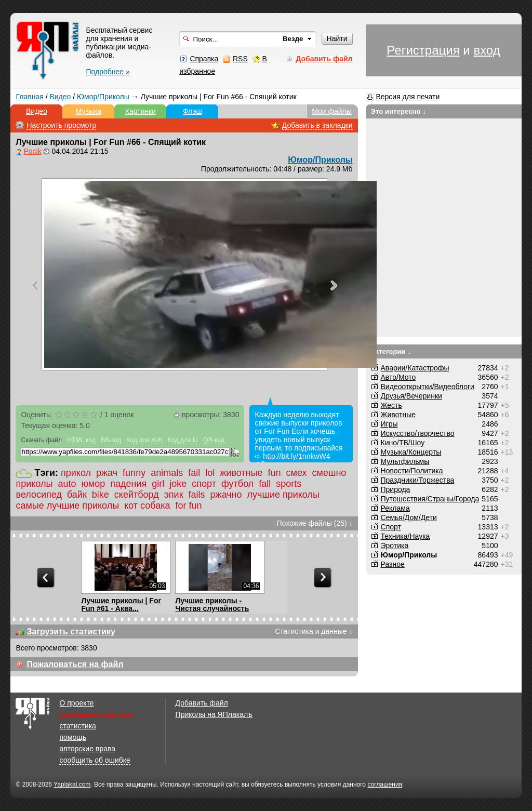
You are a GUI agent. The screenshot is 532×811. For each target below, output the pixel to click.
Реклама (395, 508)
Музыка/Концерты (411, 452)
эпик (174, 495)
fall (265, 484)
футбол (237, 484)
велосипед (38, 495)
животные (241, 473)
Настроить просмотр (61, 125)
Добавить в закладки (317, 125)
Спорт (391, 527)
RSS (240, 59)
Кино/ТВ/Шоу (403, 443)
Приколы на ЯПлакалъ (214, 714)
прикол (76, 473)
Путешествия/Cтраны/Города (430, 499)
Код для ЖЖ (144, 440)
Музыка (89, 111)
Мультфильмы (405, 461)
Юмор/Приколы (103, 97)
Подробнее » (108, 72)
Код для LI (183, 440)
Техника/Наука (405, 536)
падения (128, 484)
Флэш (192, 111)
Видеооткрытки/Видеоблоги (428, 387)
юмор (94, 484)
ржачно (226, 495)
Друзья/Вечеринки (411, 396)
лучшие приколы (283, 495)
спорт (204, 484)
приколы (34, 484)
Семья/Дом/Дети (409, 517)
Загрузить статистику (71, 631)
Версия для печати (408, 97)
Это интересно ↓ (399, 111)
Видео (60, 97)
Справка (204, 59)
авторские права (87, 749)
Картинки (141, 111)
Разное (393, 564)
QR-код (214, 440)
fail (194, 473)
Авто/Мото (398, 377)
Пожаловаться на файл (75, 664)
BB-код (111, 440)
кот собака (147, 506)
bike (101, 495)
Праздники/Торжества (418, 480)
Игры (389, 424)
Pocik (32, 151)
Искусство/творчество (418, 433)
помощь (73, 737)
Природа (396, 489)
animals (167, 473)
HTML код (81, 440)
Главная (29, 97)
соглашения (385, 785)
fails (197, 495)
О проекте (76, 703)
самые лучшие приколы (67, 506)
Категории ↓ (391, 351)
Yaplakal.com (72, 785)
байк (77, 495)
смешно (329, 473)
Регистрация (423, 50)
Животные (398, 415)
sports (289, 484)
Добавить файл (202, 703)
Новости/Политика (412, 471)
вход (487, 50)
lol (210, 473)
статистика (77, 726)
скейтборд (137, 495)
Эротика (395, 546)
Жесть (391, 405)
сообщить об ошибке (95, 760)
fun (275, 473)
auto (67, 484)
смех (297, 473)
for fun (189, 506)
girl (158, 484)
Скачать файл (41, 440)
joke (178, 484)
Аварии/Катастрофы (415, 368)
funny (134, 473)
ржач (107, 473)
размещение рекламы (96, 714)
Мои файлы (332, 111)
